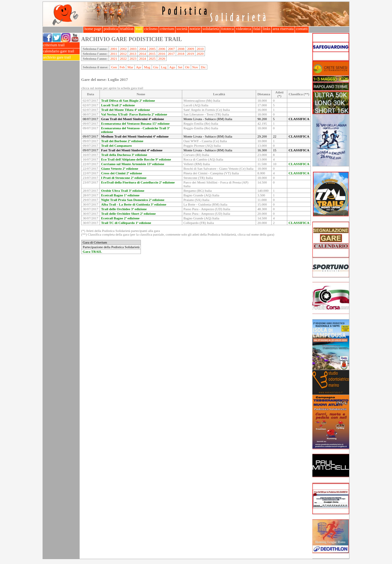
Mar (130, 67)
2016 (162, 54)
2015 (152, 54)
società (182, 29)
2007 (171, 49)
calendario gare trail (61, 51)
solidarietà (211, 29)
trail (139, 29)
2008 (181, 49)
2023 (133, 59)
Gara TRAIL (92, 252)
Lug (164, 67)
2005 (152, 49)
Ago (172, 67)
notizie (195, 29)
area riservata (283, 29)
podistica (111, 29)
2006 (162, 49)
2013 (133, 54)
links (267, 29)
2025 (152, 59)
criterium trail (61, 45)
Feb (122, 67)
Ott (187, 67)
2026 (162, 59)
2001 (114, 49)
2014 (142, 54)
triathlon (127, 29)
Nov (195, 67)
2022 (123, 59)
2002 (123, 49)
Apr (139, 67)
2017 (171, 54)
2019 (190, 54)
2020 (200, 54)
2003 (133, 49)
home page (93, 29)
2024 (142, 59)
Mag (147, 67)
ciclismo (151, 29)
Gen (114, 67)
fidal (257, 29)
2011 (114, 54)
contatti (302, 29)
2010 (200, 49)
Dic (203, 67)
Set (180, 67)
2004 (142, 49)
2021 (114, 59)
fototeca (228, 29)
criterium (167, 29)
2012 (123, 54)
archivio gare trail (61, 57)
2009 (190, 49)
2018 (181, 54)
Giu (156, 67)
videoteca (243, 29)
